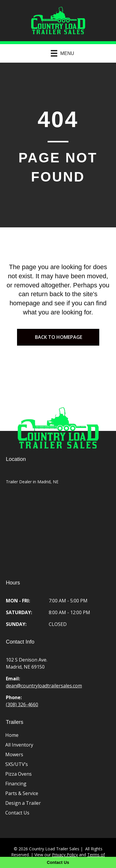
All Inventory (19, 745)
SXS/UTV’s (17, 764)
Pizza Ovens (19, 774)
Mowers (14, 754)
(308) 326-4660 (22, 704)
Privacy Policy (65, 855)
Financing (16, 784)
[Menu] (60, 53)
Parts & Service (22, 793)
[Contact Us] (58, 862)
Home (12, 735)
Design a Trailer (23, 803)
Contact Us (17, 813)
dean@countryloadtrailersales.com (44, 686)
